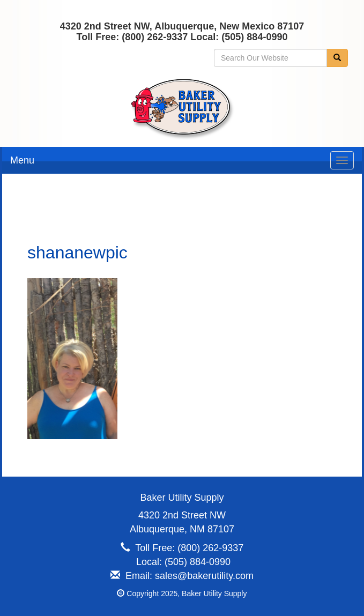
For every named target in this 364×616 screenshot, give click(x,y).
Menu (22, 160)
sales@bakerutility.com (204, 576)
